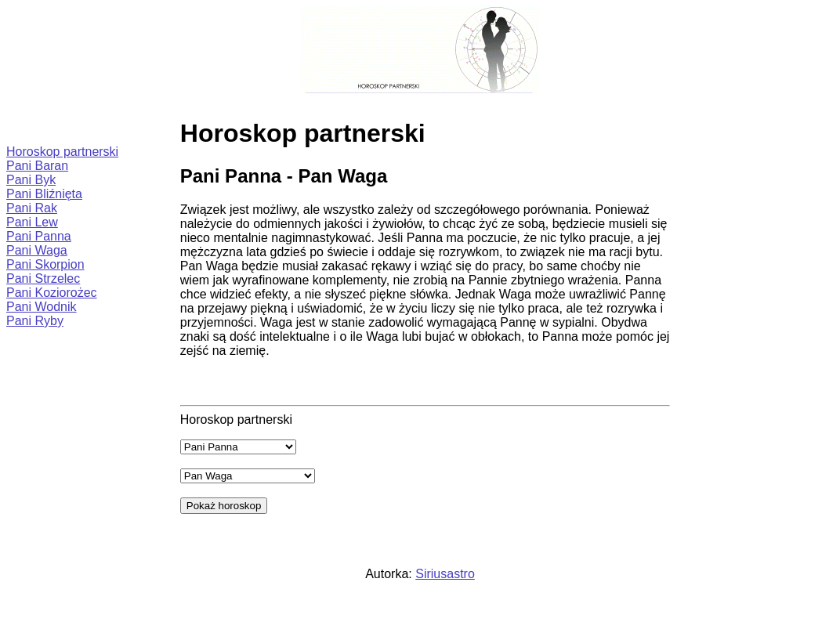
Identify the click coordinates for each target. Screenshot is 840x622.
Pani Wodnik (42, 307)
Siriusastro (445, 574)
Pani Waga (37, 250)
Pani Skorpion (45, 264)
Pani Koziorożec (52, 293)
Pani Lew (32, 222)
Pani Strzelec (43, 278)
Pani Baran (37, 166)
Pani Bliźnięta (44, 194)
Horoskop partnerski (62, 152)
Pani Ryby (35, 321)
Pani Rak (32, 208)
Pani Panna (39, 236)
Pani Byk (31, 180)
